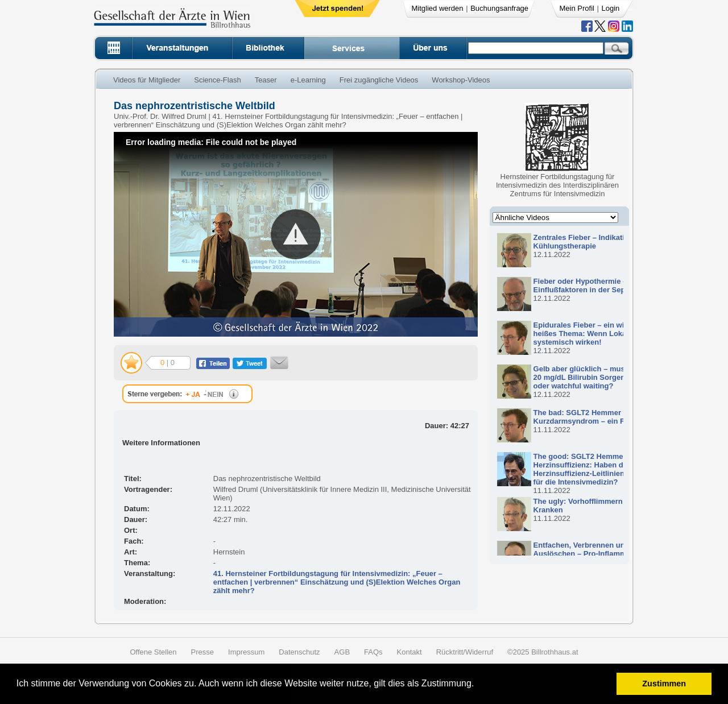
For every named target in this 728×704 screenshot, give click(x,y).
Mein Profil (577, 8)
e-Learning (308, 80)
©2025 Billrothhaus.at (543, 652)
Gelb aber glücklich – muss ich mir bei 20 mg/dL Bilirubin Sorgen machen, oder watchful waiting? (601, 377)
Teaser (266, 80)
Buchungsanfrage (499, 8)
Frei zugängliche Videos (379, 80)
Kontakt (409, 652)
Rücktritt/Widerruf (465, 652)
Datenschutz (299, 652)
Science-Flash (217, 80)
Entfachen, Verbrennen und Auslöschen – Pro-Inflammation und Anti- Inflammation (597, 554)
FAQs (373, 652)
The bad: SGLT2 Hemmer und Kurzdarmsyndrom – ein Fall (585, 417)
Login (611, 8)
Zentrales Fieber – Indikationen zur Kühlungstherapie (595, 242)
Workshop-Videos (461, 80)
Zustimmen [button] (664, 684)
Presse (202, 652)
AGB (342, 652)
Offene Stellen (153, 652)
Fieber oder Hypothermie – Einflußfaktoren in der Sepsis (585, 285)
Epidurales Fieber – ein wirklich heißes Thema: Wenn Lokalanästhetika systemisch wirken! (601, 334)
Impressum (246, 652)
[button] (478, 685)
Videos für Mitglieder (147, 80)
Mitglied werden (438, 8)
